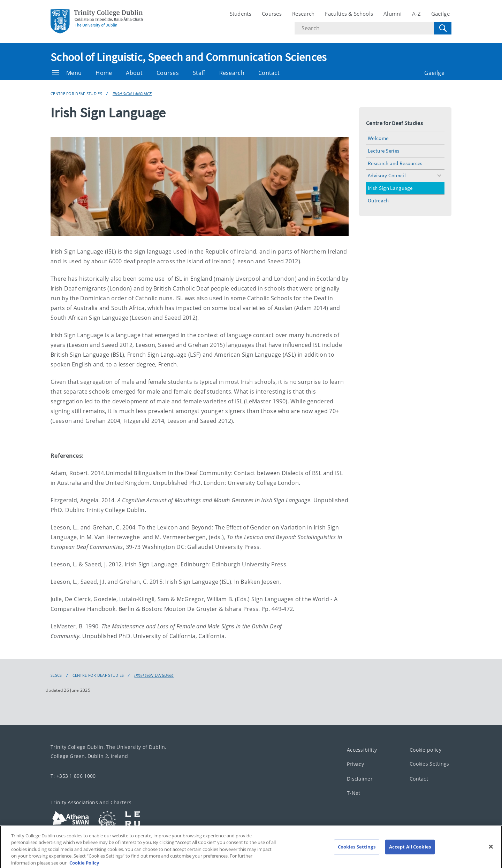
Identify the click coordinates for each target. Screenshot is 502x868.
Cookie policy (425, 750)
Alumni (393, 14)
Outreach (378, 200)
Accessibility (362, 750)
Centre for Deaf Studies (76, 94)
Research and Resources (395, 163)
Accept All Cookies (410, 853)
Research (303, 14)
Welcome (378, 138)
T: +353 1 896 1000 (73, 776)
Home (104, 73)
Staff (199, 73)
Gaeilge (440, 14)
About (134, 73)
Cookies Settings (429, 764)
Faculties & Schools (349, 14)
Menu (67, 73)
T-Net (354, 793)
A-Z (416, 14)
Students (241, 14)
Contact (269, 73)
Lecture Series (383, 151)
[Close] (491, 853)
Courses (272, 14)
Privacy (355, 764)
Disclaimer (360, 779)
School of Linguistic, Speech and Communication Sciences (189, 57)
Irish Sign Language (132, 94)
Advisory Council (387, 175)
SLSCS (56, 675)
